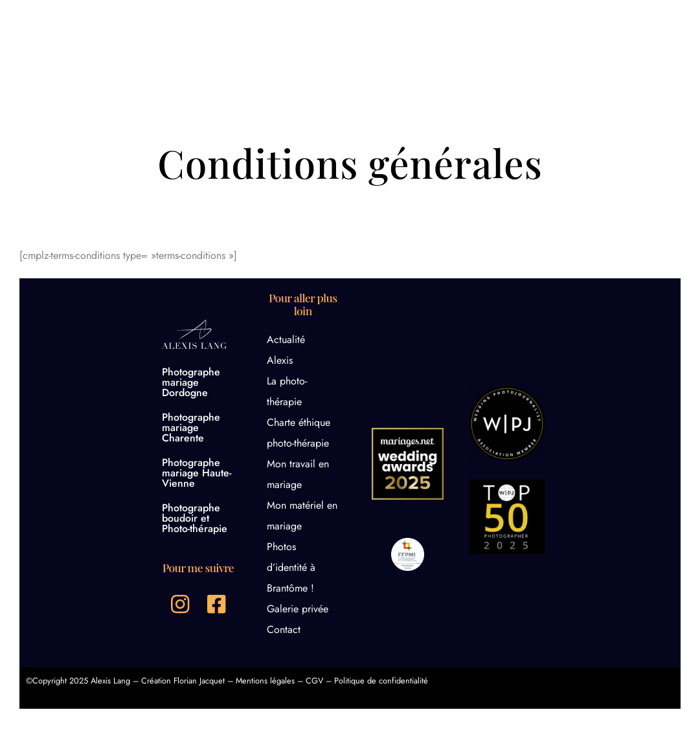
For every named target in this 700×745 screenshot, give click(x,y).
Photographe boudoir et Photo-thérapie (195, 518)
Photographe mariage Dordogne (191, 382)
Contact (284, 629)
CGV (314, 681)
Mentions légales (265, 681)
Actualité (286, 339)
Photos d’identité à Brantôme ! (291, 567)
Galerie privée (298, 609)
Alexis (280, 360)
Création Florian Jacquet (183, 681)
